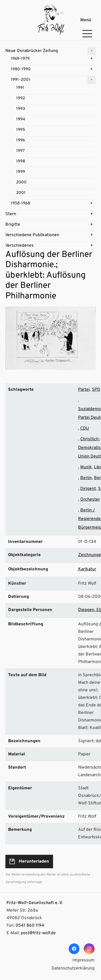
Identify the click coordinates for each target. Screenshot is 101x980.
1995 (21, 130)
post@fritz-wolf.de (38, 933)
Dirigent (88, 489)
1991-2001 (20, 80)
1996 (21, 140)
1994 (21, 119)
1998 (21, 161)
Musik (86, 467)
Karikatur (87, 569)
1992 (21, 98)
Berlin (86, 478)
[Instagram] (89, 949)
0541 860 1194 (30, 926)
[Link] (50, 20)
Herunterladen (34, 862)
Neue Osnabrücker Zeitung (32, 51)
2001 (21, 193)
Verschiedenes (20, 246)
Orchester (90, 500)
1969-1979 (20, 59)
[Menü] (88, 20)
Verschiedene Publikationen (32, 235)
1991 (20, 88)
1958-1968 (20, 203)
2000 (21, 182)
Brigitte (13, 225)
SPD (96, 390)
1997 (20, 151)
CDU (85, 428)
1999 (21, 172)
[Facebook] (74, 949)
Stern (11, 214)
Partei (84, 390)
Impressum (83, 960)
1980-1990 (21, 69)
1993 (21, 109)
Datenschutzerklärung (73, 968)
